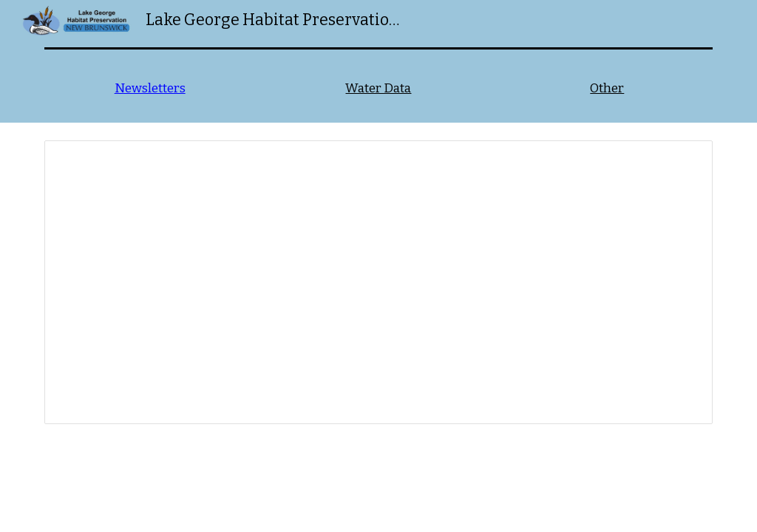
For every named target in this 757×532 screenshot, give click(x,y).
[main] (150, 89)
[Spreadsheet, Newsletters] (379, 282)
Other (607, 88)
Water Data (378, 88)
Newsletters (150, 88)
